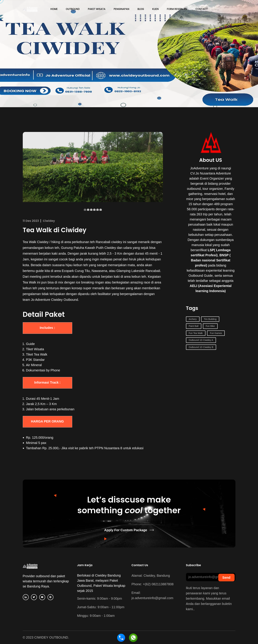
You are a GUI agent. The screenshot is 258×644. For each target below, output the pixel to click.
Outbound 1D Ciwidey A (201, 340)
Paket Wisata (97, 9)
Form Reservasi (177, 9)
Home (54, 9)
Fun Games (216, 333)
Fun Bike (210, 326)
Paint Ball (194, 326)
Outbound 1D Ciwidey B (201, 347)
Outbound (73, 9)
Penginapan (121, 9)
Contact (202, 9)
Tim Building (210, 319)
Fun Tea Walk (196, 333)
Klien (155, 9)
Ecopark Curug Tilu (76, 271)
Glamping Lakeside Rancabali (138, 271)
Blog (141, 9)
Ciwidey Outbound (65, 300)
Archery (193, 319)
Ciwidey (49, 221)
